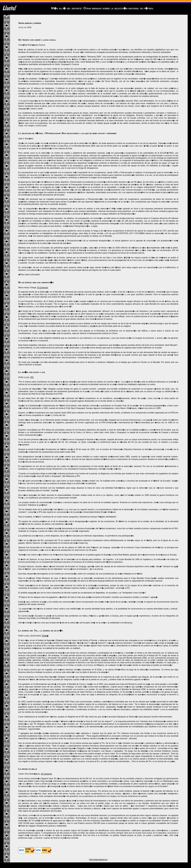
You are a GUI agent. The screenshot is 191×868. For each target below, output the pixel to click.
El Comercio (43, 287)
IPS (32, 377)
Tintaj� (45, 636)
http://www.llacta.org (98, 859)
